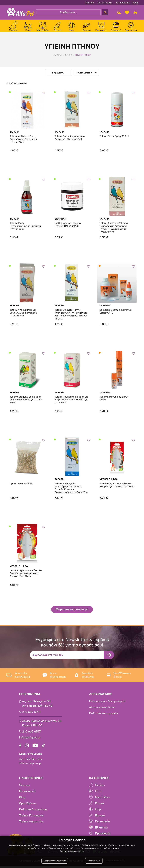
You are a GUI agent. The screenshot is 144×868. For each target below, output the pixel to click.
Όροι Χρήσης (28, 806)
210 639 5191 (31, 715)
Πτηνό (99, 806)
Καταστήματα (105, 3)
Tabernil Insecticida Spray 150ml (114, 401)
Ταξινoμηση (84, 76)
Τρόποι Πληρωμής (31, 818)
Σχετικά (90, 3)
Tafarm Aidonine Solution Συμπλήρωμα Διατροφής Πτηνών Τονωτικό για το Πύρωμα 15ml (114, 231)
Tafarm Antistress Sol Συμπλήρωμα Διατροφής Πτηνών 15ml (23, 142)
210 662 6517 (31, 735)
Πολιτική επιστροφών (104, 717)
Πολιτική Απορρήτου (33, 812)
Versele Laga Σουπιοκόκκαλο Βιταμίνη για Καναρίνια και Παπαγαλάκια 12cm (26, 576)
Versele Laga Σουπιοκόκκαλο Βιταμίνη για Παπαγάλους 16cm (117, 488)
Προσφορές (103, 836)
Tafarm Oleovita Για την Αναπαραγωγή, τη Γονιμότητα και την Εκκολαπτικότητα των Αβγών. (71, 317)
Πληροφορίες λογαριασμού (107, 705)
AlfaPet (58, 58)
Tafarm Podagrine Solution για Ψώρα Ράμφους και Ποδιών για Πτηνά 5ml (71, 403)
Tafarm (14, 135)
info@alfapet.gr (30, 741)
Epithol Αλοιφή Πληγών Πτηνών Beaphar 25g (68, 228)
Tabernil (105, 309)
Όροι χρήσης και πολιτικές (72, 852)
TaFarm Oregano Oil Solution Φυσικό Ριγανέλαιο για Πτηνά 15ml (26, 403)
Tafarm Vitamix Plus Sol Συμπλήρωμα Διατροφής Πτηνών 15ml (23, 316)
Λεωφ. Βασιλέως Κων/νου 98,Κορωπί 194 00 (42, 726)
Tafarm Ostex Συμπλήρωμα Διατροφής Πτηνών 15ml (70, 141)
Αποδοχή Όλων (94, 861)
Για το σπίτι (103, 824)
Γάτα (98, 794)
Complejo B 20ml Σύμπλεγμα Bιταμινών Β (115, 315)
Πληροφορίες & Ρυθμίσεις (55, 861)
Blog (135, 3)
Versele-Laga (109, 482)
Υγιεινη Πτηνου (83, 58)
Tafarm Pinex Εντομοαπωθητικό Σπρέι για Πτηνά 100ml (25, 229)
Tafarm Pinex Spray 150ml (114, 139)
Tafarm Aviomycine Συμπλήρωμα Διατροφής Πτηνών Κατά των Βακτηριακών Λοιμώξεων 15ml (71, 491)
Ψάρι (98, 812)
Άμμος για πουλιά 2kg (21, 487)
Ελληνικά (101, 830)
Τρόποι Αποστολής (32, 824)
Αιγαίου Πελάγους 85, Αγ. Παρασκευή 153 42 (37, 707)
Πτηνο (68, 58)
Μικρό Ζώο (102, 800)
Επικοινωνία (123, 3)
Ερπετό (100, 818)
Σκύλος (100, 788)
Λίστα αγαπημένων (102, 711)
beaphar (60, 222)
